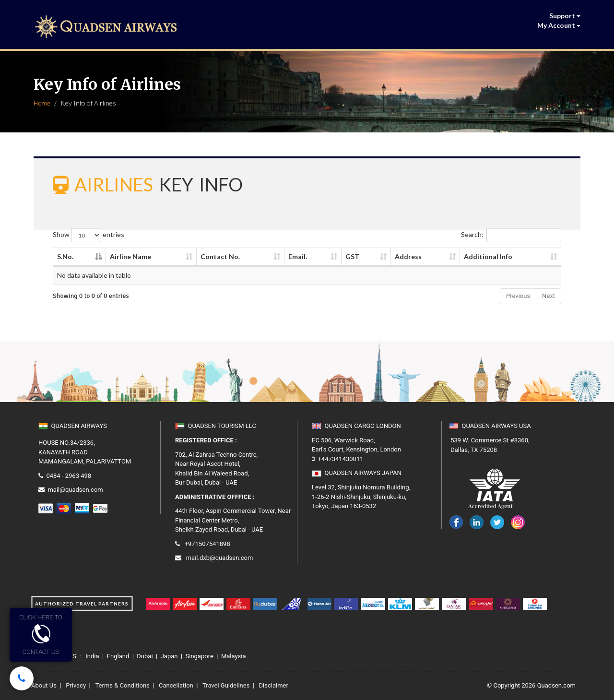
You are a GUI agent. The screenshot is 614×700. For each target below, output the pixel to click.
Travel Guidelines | (227, 685)
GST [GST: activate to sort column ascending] (352, 256)
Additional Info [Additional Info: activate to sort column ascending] (488, 256)
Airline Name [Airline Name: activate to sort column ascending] (130, 256)
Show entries (89, 235)
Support (565, 16)
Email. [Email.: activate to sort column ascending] (298, 256)
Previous (518, 296)
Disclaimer (301, 685)
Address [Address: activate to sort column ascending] (408, 256)
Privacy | (77, 685)
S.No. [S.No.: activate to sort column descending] (65, 256)
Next (549, 296)
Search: (511, 235)
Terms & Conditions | (123, 685)
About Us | (46, 685)
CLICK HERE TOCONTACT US (41, 635)
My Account (559, 25)
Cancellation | (177, 685)
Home (42, 103)
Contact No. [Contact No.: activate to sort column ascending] (220, 256)
